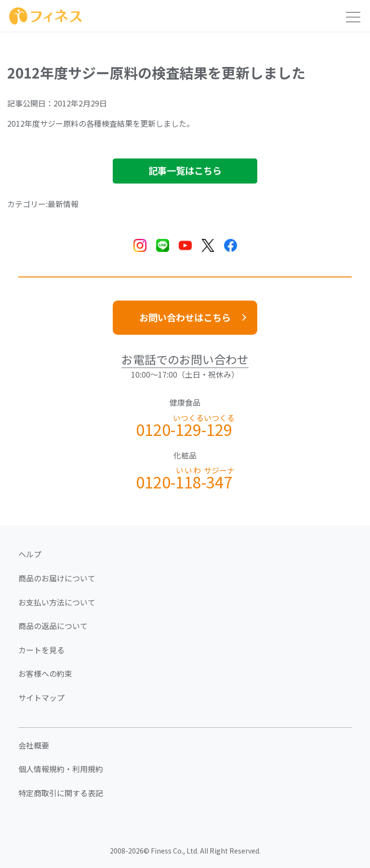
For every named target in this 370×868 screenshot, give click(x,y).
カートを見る (41, 650)
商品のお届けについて (57, 578)
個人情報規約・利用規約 (61, 769)
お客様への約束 (45, 673)
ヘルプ (30, 554)
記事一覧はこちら (185, 171)
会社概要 (34, 745)
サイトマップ (41, 697)
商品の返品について (53, 626)
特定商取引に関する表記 (61, 793)
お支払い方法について (57, 602)
